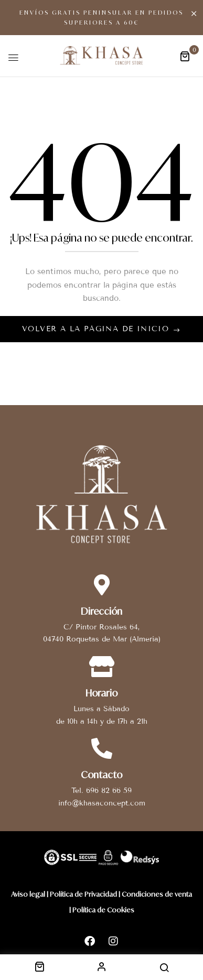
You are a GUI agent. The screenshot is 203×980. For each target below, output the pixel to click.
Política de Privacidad (83, 894)
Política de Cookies (103, 910)
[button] (185, 56)
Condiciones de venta (157, 894)
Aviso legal (28, 894)
